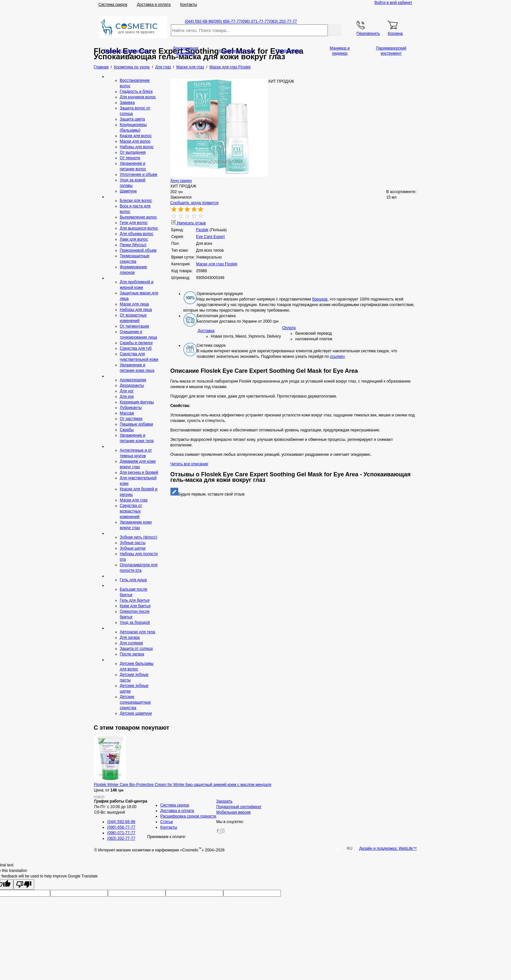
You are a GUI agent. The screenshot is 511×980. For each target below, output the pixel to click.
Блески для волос (136, 201)
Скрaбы (127, 430)
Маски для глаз (134, 500)
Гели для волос (134, 223)
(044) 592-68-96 (199, 21)
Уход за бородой (135, 623)
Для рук (127, 397)
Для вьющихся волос (139, 228)
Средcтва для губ (136, 348)
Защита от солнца (136, 649)
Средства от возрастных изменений (131, 511)
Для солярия (131, 643)
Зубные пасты (133, 543)
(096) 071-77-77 (255, 21)
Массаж (127, 413)
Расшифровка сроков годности (188, 816)
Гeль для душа (133, 580)
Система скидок (113, 5)
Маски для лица (134, 304)
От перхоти (130, 158)
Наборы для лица (136, 310)
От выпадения (133, 152)
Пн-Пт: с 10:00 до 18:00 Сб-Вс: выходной (121, 807)
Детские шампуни (136, 713)
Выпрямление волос (139, 217)
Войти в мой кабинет (393, 3)
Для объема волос (137, 234)
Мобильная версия (234, 812)
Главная (101, 67)
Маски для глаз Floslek (217, 264)
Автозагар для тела (138, 632)
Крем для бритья (135, 606)
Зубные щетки (133, 548)
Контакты (189, 5)
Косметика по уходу (237, 51)
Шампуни (128, 191)
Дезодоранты (132, 385)
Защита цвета (132, 119)
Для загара (130, 637)
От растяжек (131, 419)
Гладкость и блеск (136, 91)
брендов (320, 299)
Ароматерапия (133, 380)
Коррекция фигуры (137, 402)
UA (337, 848)
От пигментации (135, 326)
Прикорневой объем (138, 250)
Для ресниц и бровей (139, 472)
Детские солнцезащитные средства (136, 702)
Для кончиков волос (138, 97)
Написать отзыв (189, 223)
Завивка (127, 103)
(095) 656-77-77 (227, 21)
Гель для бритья (135, 600)
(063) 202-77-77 (283, 21)
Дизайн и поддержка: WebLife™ (388, 848)
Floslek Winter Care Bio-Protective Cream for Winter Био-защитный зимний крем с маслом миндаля (183, 785)
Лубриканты (131, 408)
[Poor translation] (24, 884)
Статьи (167, 822)
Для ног (127, 391)
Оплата (289, 328)
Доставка (206, 331)
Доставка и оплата (154, 5)
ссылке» (337, 357)
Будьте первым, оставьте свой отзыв (208, 494)
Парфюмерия (288, 51)
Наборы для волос (137, 147)
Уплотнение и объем (139, 175)
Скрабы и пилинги (136, 343)
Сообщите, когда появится (195, 203)
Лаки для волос (134, 239)
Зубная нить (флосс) (139, 537)
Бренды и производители (127, 51)
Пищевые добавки (137, 424)
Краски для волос (136, 136)
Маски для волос (135, 141)
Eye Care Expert (211, 237)
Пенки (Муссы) (133, 245)
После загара (132, 654)
